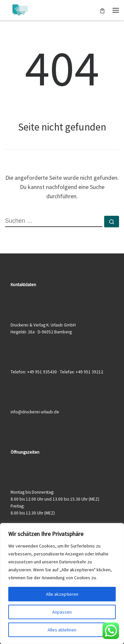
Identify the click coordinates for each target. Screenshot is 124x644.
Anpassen (62, 612)
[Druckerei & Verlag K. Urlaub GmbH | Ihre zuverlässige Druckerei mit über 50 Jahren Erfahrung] (20, 9)
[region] (62, 584)
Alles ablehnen (62, 630)
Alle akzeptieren (62, 594)
